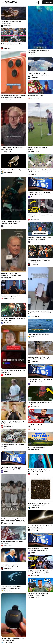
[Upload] (40, 2)
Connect (48, 2)
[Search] (37, 2)
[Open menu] (3, 2)
